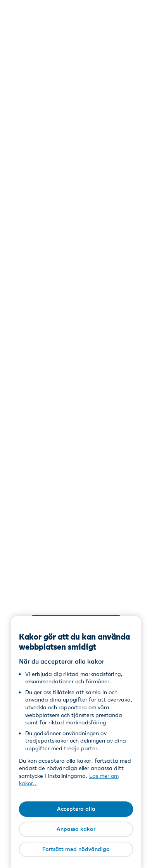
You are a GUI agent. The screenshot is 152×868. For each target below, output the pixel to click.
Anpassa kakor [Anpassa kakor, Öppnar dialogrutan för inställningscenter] (76, 829)
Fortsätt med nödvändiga (76, 849)
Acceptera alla (76, 809)
